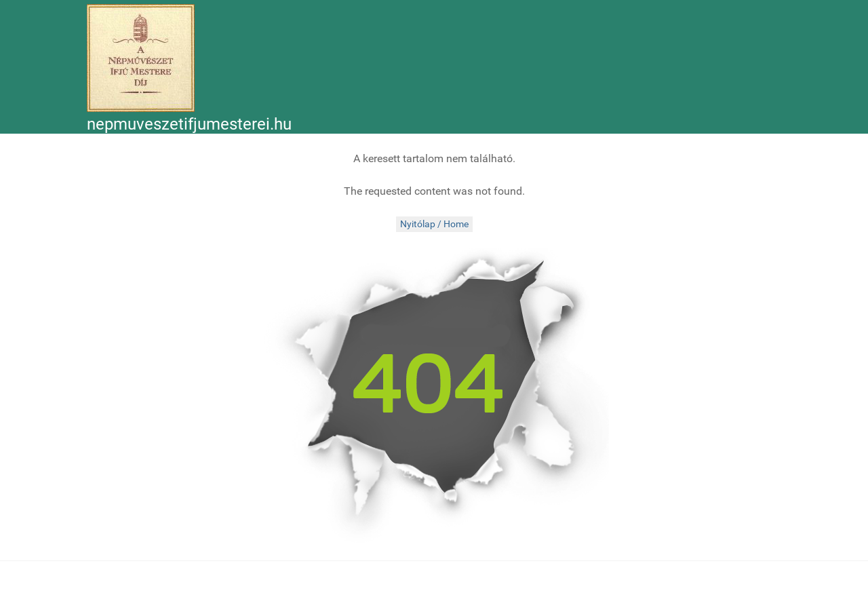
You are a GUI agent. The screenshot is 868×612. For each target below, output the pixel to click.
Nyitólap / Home (434, 224)
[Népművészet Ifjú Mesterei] (141, 58)
